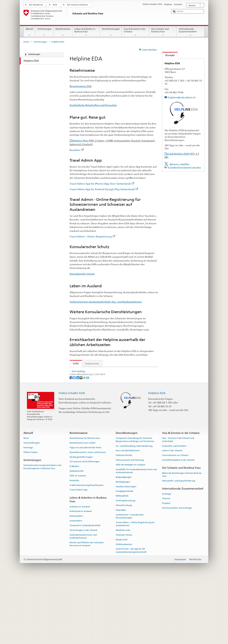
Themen (166, 564)
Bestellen (77, 150)
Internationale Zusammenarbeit (191, 32)
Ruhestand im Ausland (81, 577)
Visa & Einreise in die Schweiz (136, 32)
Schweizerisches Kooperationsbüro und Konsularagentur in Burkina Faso (42, 532)
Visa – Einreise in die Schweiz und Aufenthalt (178, 505)
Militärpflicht (122, 561)
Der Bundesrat (36, 5)
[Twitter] (75, 443)
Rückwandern (76, 581)
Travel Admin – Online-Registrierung (92, 236)
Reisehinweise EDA (81, 86)
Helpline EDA (157, 458)
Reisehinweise (63, 32)
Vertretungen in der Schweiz (83, 595)
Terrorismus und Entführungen (85, 527)
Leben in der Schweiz (172, 516)
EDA (55, 5)
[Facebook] (71, 443)
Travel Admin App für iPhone (90, 388)
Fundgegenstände (124, 557)
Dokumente (92, 363)
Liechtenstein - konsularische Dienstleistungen (130, 581)
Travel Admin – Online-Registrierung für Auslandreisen (135, 589)
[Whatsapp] (85, 443)
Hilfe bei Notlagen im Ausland (130, 530)
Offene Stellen (31, 518)
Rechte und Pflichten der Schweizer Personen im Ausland (87, 609)
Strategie (167, 559)
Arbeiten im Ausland (80, 572)
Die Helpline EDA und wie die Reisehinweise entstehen (104, 422)
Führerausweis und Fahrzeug (130, 525)
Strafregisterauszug (125, 566)
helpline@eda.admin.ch (182, 97)
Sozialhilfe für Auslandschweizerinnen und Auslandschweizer (136, 536)
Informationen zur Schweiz (175, 521)
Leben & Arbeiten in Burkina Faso (86, 32)
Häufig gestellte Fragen (81, 522)
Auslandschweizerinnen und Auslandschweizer (83, 602)
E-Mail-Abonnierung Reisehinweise (87, 550)
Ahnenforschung (124, 571)
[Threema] (81, 443)
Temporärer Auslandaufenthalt (85, 591)
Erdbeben (74, 532)
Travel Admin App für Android (91, 394)
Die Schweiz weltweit (77, 5)
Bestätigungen (123, 547)
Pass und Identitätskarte (128, 516)
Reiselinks (74, 546)
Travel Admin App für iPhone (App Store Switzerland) (102, 184)
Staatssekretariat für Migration (91, 371)
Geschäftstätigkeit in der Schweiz (178, 525)
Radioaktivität (77, 536)
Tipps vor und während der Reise (85, 513)
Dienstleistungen (111, 32)
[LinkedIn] (78, 443)
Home (26, 42)
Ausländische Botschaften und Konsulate (93, 105)
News (26, 504)
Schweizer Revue (124, 600)
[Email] (88, 443)
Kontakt (168, 55)
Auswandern (76, 586)
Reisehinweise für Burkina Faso (85, 504)
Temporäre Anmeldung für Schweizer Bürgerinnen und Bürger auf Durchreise (135, 505)
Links (74, 363)
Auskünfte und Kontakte (174, 511)
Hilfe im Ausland (78, 541)
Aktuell (29, 32)
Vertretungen (44, 32)
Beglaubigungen (124, 542)
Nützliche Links (123, 595)
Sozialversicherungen (126, 552)
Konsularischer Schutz (82, 274)
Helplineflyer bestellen (87, 416)
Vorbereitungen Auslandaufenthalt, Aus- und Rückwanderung (106, 302)
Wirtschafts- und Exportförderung (179, 546)
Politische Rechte (124, 521)
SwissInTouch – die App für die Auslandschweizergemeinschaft (131, 616)
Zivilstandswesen (124, 610)
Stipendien (121, 575)
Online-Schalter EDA (72, 458)
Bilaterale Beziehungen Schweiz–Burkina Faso (182, 540)
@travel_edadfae (179, 164)
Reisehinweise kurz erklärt (83, 508)
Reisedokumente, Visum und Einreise (88, 518)
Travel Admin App (78, 555)
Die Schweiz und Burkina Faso (163, 32)
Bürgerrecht (122, 605)
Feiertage (28, 513)
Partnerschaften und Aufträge (177, 573)
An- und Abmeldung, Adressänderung (134, 511)
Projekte (166, 568)
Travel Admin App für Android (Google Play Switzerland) (104, 189)
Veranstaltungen (32, 508)
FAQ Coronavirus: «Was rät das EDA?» (93, 428)
